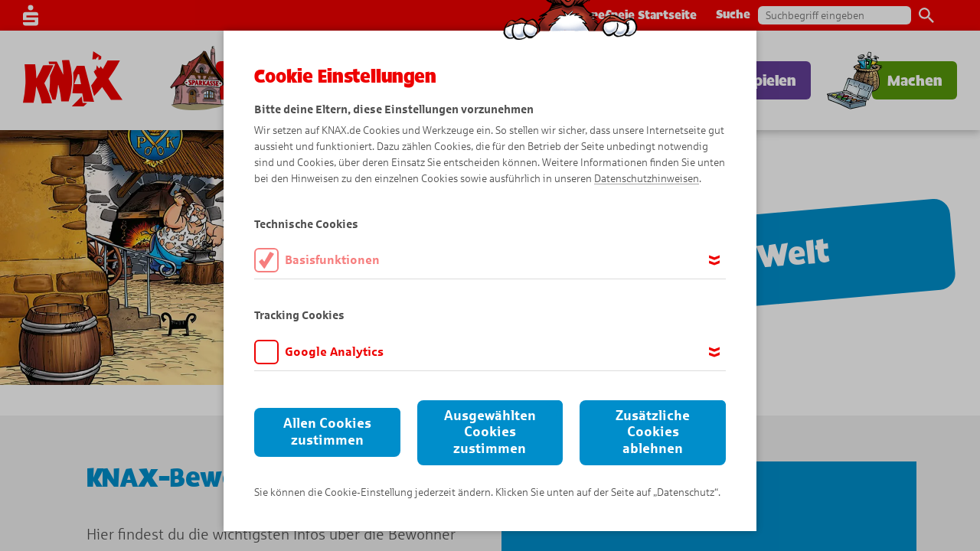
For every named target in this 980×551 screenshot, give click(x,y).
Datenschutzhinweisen (647, 179)
